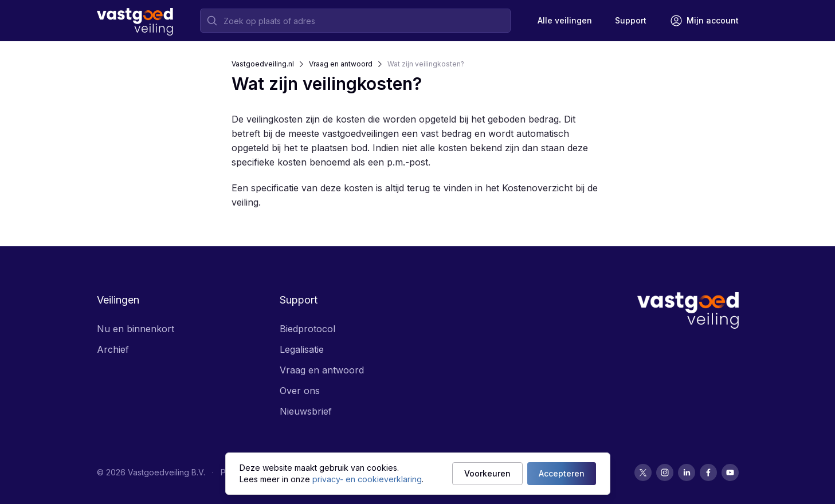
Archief (113, 349)
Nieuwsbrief (306, 411)
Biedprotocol (307, 329)
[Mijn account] (704, 21)
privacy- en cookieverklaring (367, 479)
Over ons (300, 391)
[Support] (631, 21)
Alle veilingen (565, 20)
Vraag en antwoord (341, 64)
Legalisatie (302, 349)
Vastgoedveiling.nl (263, 64)
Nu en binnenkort (136, 329)
